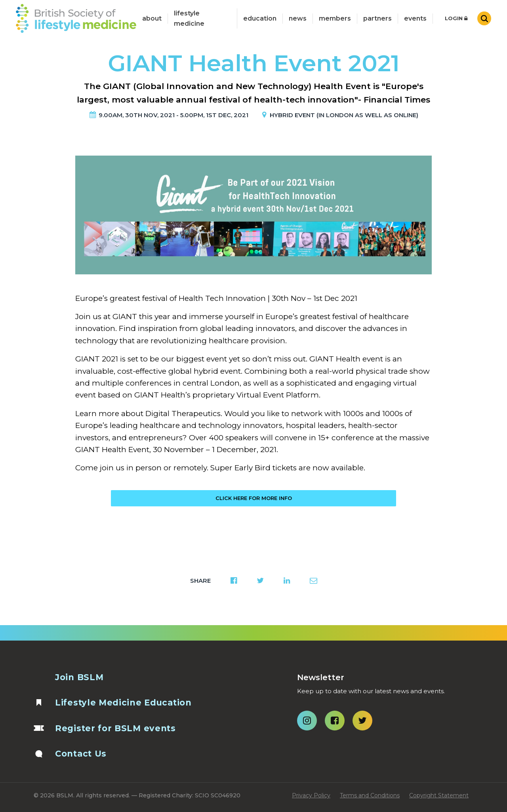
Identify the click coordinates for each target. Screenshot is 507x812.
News (298, 18)
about (152, 18)
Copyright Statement (439, 795)
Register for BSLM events (115, 728)
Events (415, 18)
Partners (377, 18)
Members (335, 18)
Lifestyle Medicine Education (123, 703)
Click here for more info (254, 498)
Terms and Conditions (370, 795)
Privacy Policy (311, 795)
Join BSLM (79, 677)
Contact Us (81, 754)
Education (260, 18)
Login (456, 18)
